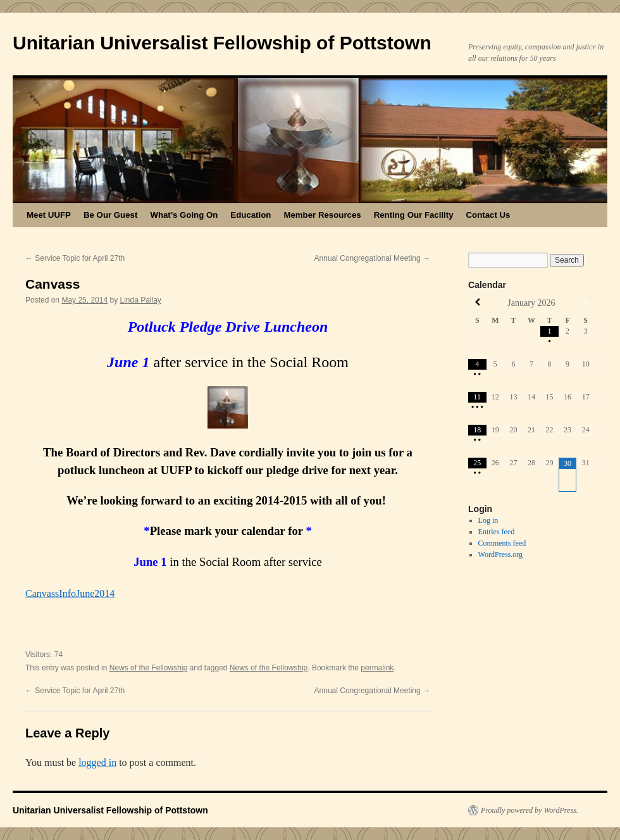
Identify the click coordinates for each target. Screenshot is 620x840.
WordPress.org (500, 555)
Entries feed (497, 532)
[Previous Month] (477, 302)
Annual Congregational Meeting (372, 258)
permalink (377, 668)
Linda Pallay (140, 300)
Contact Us (488, 215)
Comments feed (502, 543)
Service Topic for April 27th (75, 258)
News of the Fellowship (148, 668)
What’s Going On (184, 215)
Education (251, 215)
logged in (97, 762)
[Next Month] (586, 302)
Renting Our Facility (414, 215)
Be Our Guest (110, 215)
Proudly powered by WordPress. (530, 810)
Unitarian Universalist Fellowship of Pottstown (222, 43)
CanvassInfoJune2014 (70, 593)
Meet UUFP (49, 215)
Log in (488, 520)
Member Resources (322, 215)
